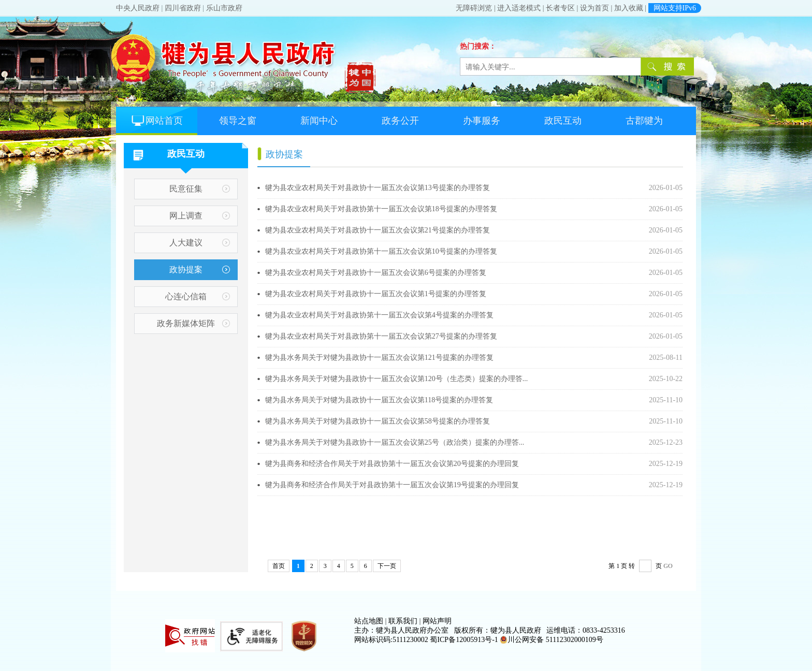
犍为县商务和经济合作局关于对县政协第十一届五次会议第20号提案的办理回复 (309, 464)
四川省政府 (183, 8)
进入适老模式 (519, 8)
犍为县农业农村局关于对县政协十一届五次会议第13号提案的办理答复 (309, 188)
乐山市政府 (224, 8)
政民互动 (563, 121)
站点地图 (369, 621)
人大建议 (186, 243)
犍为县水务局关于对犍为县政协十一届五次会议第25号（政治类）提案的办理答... (309, 442)
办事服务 (482, 121)
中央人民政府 (138, 8)
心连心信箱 (186, 296)
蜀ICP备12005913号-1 (464, 640)
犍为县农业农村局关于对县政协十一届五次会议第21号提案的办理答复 (309, 230)
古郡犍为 (644, 121)
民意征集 (186, 189)
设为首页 (594, 8)
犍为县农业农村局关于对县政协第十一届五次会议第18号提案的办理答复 (309, 209)
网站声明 (437, 621)
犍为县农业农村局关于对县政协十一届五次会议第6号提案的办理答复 (309, 273)
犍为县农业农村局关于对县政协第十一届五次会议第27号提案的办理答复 (309, 336)
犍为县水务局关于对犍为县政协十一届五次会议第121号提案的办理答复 (309, 358)
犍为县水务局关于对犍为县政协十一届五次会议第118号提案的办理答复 (309, 400)
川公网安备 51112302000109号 (551, 640)
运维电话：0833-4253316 (586, 630)
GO (668, 566)
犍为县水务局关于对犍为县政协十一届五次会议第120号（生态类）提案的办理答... (309, 379)
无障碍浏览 (474, 8)
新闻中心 (319, 121)
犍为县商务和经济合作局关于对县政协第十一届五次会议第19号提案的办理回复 (309, 485)
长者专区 (560, 8)
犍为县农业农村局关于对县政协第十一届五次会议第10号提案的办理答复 (309, 251)
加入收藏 (629, 8)
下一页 (387, 566)
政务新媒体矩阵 (186, 323)
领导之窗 (238, 121)
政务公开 (400, 121)
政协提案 (186, 269)
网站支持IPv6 (675, 8)
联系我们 (403, 621)
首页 (279, 566)
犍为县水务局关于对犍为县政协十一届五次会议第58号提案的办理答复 (309, 421)
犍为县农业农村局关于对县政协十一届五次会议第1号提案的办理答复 (309, 294)
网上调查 (186, 216)
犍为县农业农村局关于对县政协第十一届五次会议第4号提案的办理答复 (309, 315)
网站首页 (156, 121)
